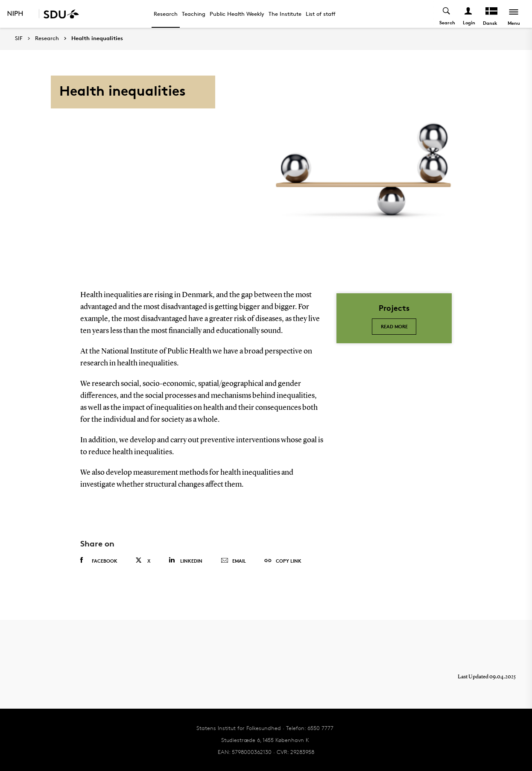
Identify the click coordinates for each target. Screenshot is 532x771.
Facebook (99, 561)
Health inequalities (97, 38)
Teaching (194, 14)
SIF (19, 38)
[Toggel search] (447, 14)
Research (166, 14)
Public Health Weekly (237, 14)
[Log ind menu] (469, 14)
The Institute (285, 14)
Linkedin (186, 560)
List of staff (321, 14)
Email (233, 561)
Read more (394, 326)
